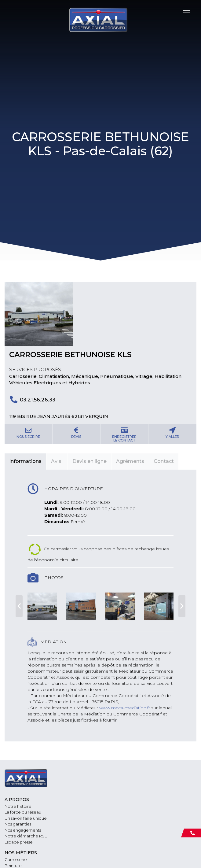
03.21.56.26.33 (38, 400)
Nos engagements (23, 830)
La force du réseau (23, 812)
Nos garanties (18, 824)
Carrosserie (16, 859)
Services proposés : (36, 369)
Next (182, 606)
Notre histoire (18, 806)
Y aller (172, 433)
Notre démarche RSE (26, 836)
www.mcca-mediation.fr (125, 708)
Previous (19, 606)
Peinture (13, 866)
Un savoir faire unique (26, 818)
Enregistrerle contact (124, 435)
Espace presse (19, 842)
